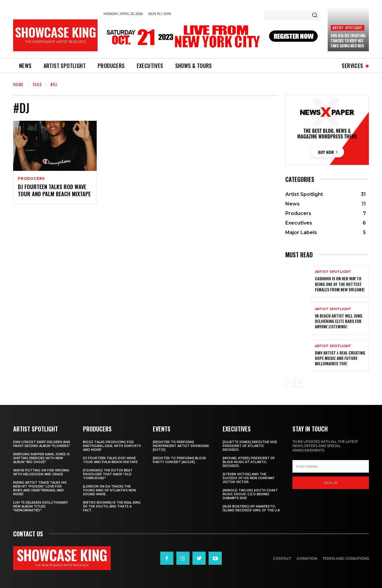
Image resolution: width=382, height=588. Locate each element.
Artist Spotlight (347, 28)
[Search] (315, 16)
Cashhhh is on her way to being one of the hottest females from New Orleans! (340, 284)
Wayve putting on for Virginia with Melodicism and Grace (41, 472)
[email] (331, 466)
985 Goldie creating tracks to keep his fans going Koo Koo (348, 41)
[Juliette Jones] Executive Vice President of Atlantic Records (250, 446)
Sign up (331, 483)
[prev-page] (289, 383)
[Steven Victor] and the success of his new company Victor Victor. (249, 478)
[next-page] (299, 383)
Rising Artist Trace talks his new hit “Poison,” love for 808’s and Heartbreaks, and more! (40, 488)
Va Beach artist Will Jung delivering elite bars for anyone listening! (339, 321)
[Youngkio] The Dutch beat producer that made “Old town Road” (108, 474)
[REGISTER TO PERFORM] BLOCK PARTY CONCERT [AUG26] (179, 460)
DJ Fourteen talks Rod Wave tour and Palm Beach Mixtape (54, 190)
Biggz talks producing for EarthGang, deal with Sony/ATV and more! (112, 446)
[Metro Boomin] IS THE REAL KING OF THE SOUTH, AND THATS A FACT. (112, 506)
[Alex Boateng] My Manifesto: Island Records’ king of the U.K (251, 508)
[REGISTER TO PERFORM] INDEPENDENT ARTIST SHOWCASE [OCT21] (181, 446)
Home (18, 84)
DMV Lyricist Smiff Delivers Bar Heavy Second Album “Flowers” (42, 444)
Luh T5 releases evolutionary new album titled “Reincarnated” (41, 506)
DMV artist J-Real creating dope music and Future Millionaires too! (340, 358)
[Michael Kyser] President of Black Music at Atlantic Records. (249, 462)
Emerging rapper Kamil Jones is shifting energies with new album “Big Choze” (41, 458)
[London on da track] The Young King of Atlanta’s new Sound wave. (110, 490)
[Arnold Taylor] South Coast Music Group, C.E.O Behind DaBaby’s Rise (250, 494)
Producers (31, 179)
